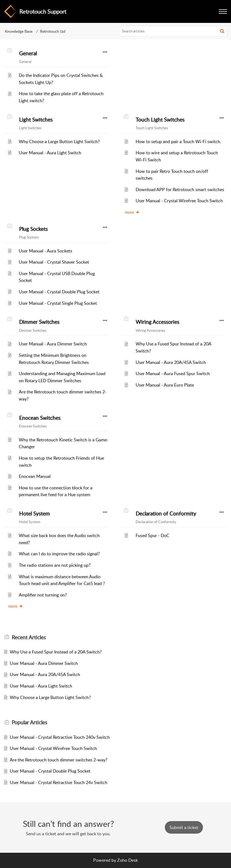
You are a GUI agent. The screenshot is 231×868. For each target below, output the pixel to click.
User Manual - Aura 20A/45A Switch (171, 362)
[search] (173, 31)
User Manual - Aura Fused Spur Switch (173, 373)
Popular (29, 722)
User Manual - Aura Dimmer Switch (53, 344)
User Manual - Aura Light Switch (50, 153)
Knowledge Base (19, 31)
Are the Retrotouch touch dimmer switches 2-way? (59, 760)
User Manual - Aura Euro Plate (165, 385)
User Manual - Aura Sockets (45, 251)
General (28, 53)
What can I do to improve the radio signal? (59, 554)
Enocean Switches (40, 418)
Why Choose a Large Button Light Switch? (59, 141)
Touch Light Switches (160, 120)
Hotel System (34, 514)
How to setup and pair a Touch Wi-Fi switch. (178, 141)
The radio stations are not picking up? (55, 565)
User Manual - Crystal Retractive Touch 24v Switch (59, 782)
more (132, 212)
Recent (29, 637)
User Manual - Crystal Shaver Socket (54, 262)
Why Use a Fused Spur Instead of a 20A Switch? (56, 652)
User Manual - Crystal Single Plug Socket (58, 303)
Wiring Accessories (157, 322)
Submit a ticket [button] (184, 827)
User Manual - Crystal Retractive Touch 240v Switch (60, 737)
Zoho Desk (127, 860)
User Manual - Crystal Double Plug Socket (59, 292)
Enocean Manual (35, 476)
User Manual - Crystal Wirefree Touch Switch (179, 201)
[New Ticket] (184, 827)
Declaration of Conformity (166, 514)
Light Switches (36, 120)
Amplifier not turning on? (43, 595)
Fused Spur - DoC (153, 535)
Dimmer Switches (39, 322)
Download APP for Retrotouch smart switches (180, 189)
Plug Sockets (33, 229)
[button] (222, 31)
